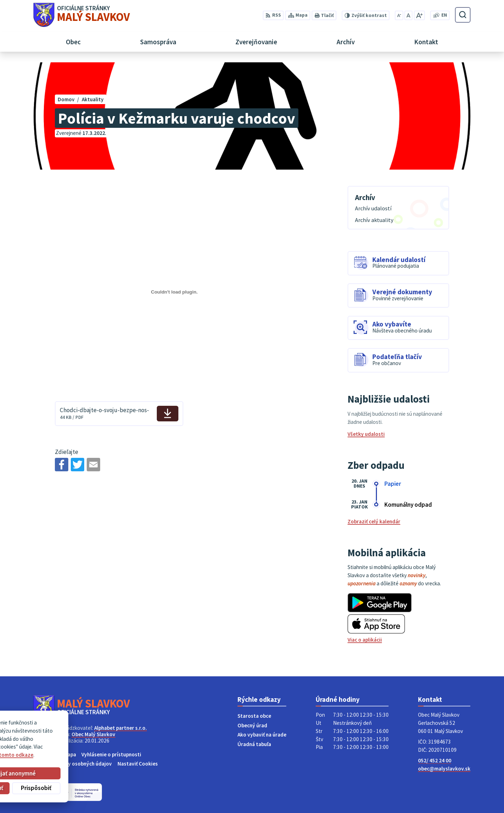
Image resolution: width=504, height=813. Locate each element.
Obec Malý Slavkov (93, 734)
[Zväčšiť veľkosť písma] (419, 15)
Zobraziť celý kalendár (374, 521)
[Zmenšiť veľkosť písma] (399, 15)
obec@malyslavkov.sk (444, 769)
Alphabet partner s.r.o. (121, 728)
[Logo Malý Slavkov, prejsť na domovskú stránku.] (82, 15)
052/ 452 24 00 (435, 760)
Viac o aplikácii (365, 640)
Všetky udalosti (366, 434)
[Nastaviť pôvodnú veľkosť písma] (408, 15)
